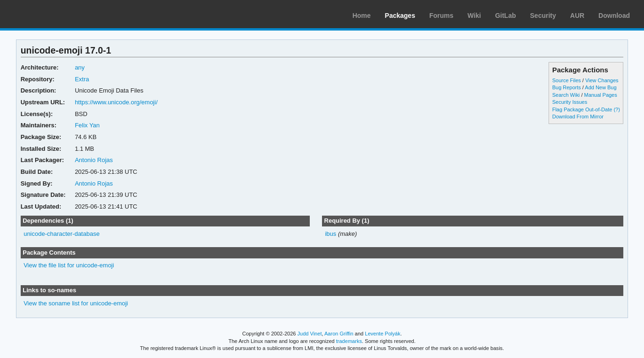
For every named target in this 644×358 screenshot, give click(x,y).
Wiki (475, 16)
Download (614, 16)
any (80, 67)
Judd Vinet (310, 334)
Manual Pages (600, 95)
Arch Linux (52, 14)
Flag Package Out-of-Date (582, 109)
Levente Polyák (382, 334)
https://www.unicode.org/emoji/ (116, 102)
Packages (400, 16)
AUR (577, 16)
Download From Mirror (578, 117)
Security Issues (570, 102)
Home (362, 16)
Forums (441, 16)
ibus (330, 234)
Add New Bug (601, 87)
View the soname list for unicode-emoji (76, 303)
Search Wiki (566, 95)
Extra (82, 79)
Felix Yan (87, 125)
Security (543, 16)
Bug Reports (567, 87)
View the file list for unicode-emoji (69, 265)
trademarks (349, 341)
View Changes (602, 80)
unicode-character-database (62, 234)
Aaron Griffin (339, 334)
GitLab (505, 16)
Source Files (567, 80)
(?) (617, 109)
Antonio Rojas (94, 160)
